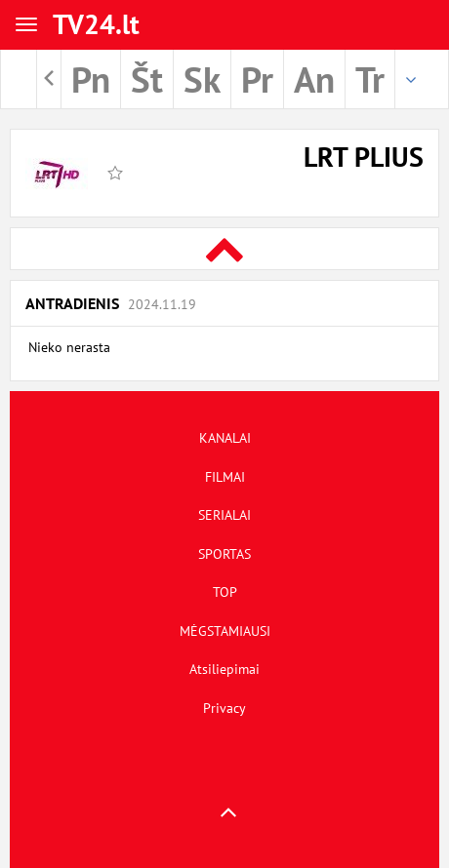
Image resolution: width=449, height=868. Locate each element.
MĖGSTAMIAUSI (225, 631)
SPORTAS (224, 554)
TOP (225, 592)
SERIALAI (224, 515)
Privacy (224, 708)
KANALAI (225, 438)
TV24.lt (96, 24)
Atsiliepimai (224, 669)
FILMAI (225, 477)
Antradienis (111, 303)
